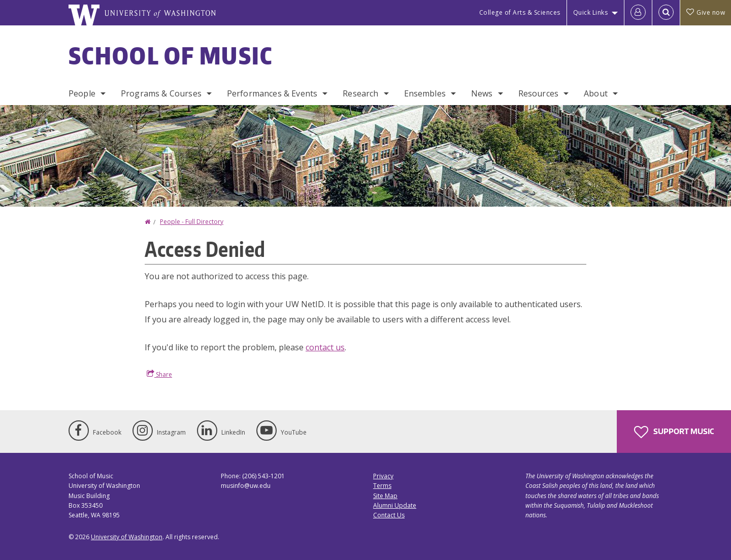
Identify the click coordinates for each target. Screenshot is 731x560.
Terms (382, 486)
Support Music (674, 432)
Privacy (383, 476)
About (596, 93)
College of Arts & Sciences (520, 12)
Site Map (385, 496)
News (482, 93)
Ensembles (425, 93)
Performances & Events (272, 93)
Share (159, 374)
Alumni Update (395, 505)
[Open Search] (666, 13)
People (82, 93)
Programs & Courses (161, 93)
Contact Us (389, 515)
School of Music (171, 55)
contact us (325, 347)
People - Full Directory (192, 222)
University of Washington (127, 537)
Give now (706, 12)
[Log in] (638, 13)
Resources (538, 93)
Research (360, 93)
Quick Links (591, 12)
